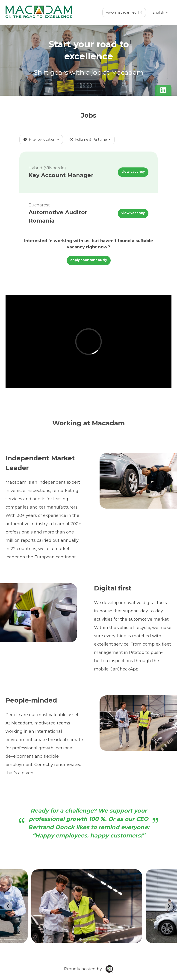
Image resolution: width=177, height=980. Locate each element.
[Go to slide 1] (80, 940)
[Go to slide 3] (87, 939)
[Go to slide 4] (90, 939)
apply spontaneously (89, 260)
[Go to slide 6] (97, 939)
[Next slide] (169, 906)
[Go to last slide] (8, 906)
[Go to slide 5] (93, 939)
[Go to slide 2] (84, 939)
